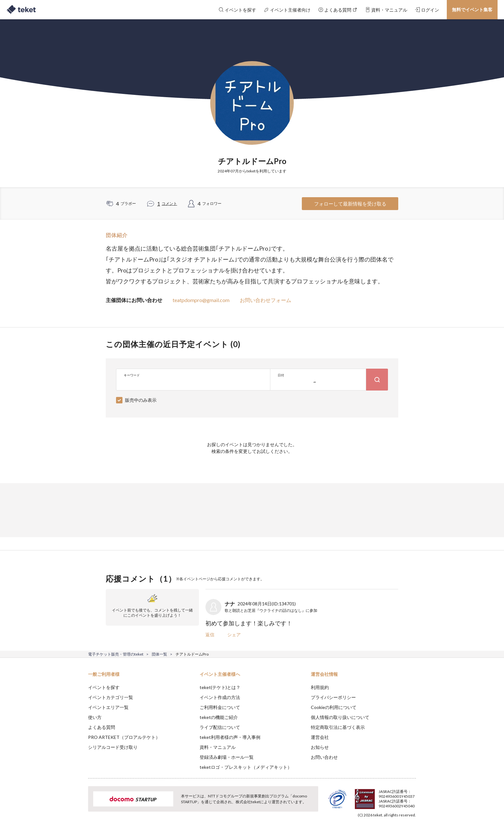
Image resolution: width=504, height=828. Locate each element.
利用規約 (320, 687)
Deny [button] (379, 796)
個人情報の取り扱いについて (340, 717)
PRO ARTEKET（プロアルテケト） (124, 737)
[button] (78, 804)
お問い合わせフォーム (265, 300)
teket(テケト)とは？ (220, 687)
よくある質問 (102, 727)
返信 (210, 635)
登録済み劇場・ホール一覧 (227, 757)
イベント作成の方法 (220, 697)
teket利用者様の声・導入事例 (230, 737)
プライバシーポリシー (333, 697)
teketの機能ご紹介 (219, 717)
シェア (234, 635)
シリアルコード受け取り (113, 747)
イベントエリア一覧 (108, 707)
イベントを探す (104, 687)
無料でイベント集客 (472, 9)
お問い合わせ (324, 757)
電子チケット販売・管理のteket (116, 654)
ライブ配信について (220, 727)
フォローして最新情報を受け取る (350, 204)
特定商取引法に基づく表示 (338, 727)
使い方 (95, 717)
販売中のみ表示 (141, 400)
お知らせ (320, 747)
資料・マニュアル (218, 747)
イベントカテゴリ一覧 (111, 697)
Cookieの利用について (334, 707)
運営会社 (320, 737)
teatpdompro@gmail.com (201, 300)
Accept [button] (412, 796)
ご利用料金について (220, 707)
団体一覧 (159, 654)
